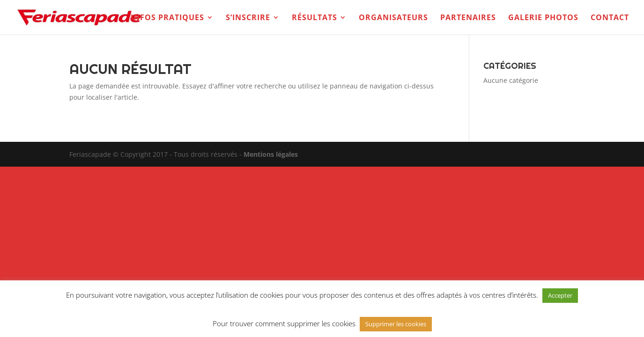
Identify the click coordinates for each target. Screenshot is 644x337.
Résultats (315, 18)
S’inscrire (248, 18)
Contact (610, 18)
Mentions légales (271, 154)
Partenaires (468, 18)
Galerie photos (543, 18)
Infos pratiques (167, 18)
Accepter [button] (560, 295)
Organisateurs (393, 18)
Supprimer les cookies (396, 324)
